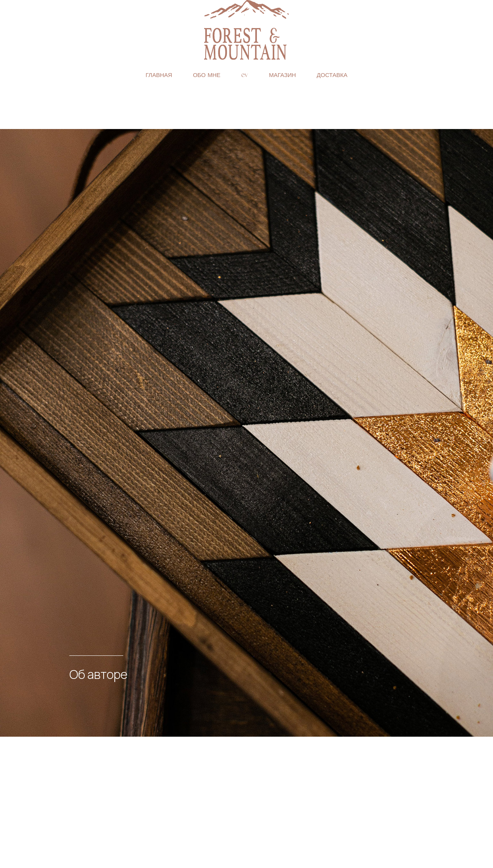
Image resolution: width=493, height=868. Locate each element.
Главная (159, 75)
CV (245, 75)
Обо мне (207, 75)
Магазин (282, 75)
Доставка (332, 75)
